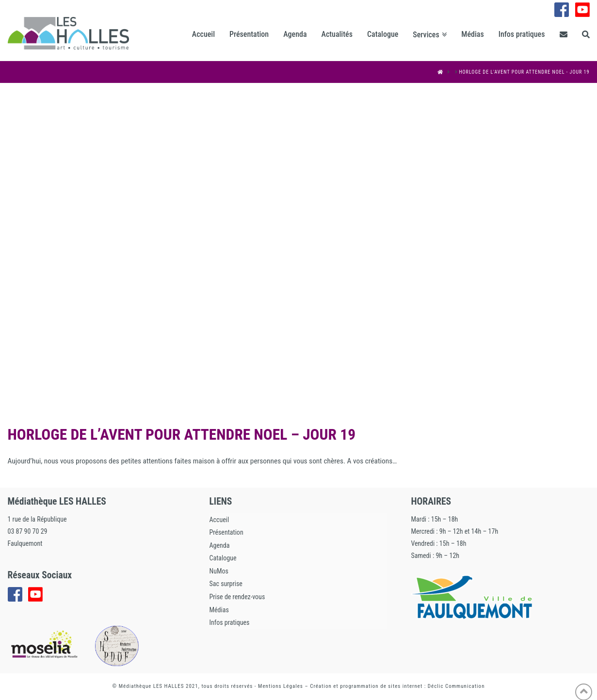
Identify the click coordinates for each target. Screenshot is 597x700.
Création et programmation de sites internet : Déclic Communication (397, 686)
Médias (219, 610)
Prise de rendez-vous (237, 597)
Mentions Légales (281, 686)
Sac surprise (226, 584)
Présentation (226, 532)
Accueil (219, 520)
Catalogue (223, 558)
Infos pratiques (229, 622)
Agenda (219, 545)
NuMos (218, 571)
